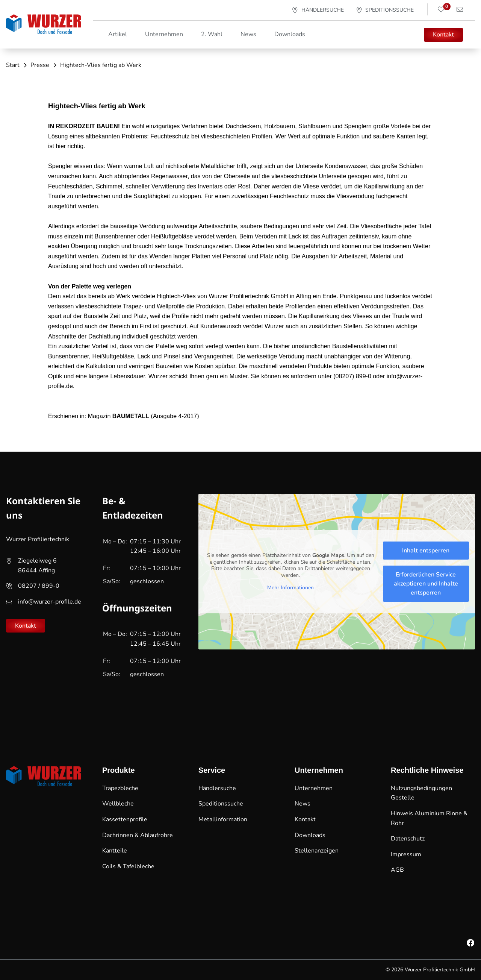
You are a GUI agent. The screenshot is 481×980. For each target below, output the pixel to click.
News (248, 34)
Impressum (406, 854)
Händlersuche (217, 788)
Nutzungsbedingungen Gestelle (421, 793)
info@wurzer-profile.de (50, 602)
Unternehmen (314, 788)
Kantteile (115, 851)
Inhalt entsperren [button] (426, 551)
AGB (397, 870)
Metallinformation (223, 819)
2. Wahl (212, 34)
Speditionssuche (221, 804)
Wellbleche (118, 804)
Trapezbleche (120, 788)
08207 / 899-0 (39, 586)
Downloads (290, 34)
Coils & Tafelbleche (128, 866)
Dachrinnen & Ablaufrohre (138, 835)
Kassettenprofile (125, 819)
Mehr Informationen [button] (290, 588)
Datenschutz (408, 839)
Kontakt (443, 35)
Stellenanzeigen (317, 851)
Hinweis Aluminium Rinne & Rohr (429, 818)
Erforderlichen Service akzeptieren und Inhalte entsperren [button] (426, 584)
